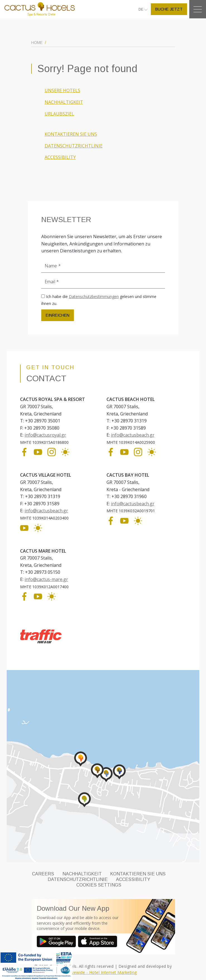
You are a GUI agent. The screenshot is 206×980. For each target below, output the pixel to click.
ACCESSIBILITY (60, 157)
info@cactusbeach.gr (133, 435)
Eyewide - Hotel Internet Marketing (103, 972)
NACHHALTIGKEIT (64, 102)
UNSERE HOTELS (62, 90)
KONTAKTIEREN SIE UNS (71, 134)
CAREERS (43, 874)
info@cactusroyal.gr (45, 435)
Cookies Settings (99, 885)
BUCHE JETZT (169, 9)
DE (141, 9)
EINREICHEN (58, 315)
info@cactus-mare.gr (46, 579)
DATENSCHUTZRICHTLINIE (74, 146)
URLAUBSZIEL (59, 114)
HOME (37, 43)
